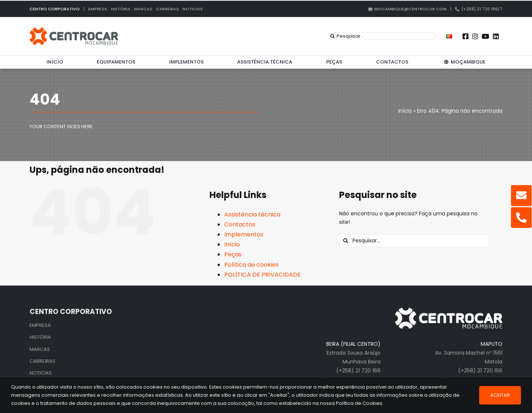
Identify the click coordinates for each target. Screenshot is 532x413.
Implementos (244, 234)
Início (232, 244)
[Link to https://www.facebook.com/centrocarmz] (465, 36)
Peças (233, 254)
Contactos (240, 224)
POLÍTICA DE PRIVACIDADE (262, 275)
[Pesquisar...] (382, 36)
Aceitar (500, 395)
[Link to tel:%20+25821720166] (521, 218)
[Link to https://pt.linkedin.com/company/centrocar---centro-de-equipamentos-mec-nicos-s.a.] (496, 36)
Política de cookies (251, 265)
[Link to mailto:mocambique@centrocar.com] (521, 195)
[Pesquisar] (332, 36)
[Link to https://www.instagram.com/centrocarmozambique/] (475, 36)
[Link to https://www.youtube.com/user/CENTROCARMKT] (485, 36)
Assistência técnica (252, 214)
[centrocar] (74, 30)
